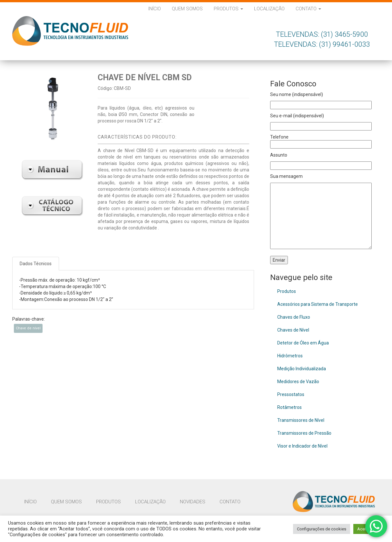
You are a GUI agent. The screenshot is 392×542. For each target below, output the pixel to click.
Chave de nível (28, 328)
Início (155, 9)
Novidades (193, 502)
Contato (308, 9)
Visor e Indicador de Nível (302, 446)
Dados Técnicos (36, 264)
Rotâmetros (289, 407)
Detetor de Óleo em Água (303, 343)
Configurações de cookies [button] (322, 529)
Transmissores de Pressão (304, 433)
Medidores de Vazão (298, 382)
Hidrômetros (290, 356)
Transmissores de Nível (301, 420)
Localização (269, 9)
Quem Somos (187, 9)
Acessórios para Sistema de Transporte (318, 304)
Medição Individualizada (302, 369)
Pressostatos (291, 394)
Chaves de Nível (293, 330)
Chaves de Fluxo (294, 317)
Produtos (228, 9)
